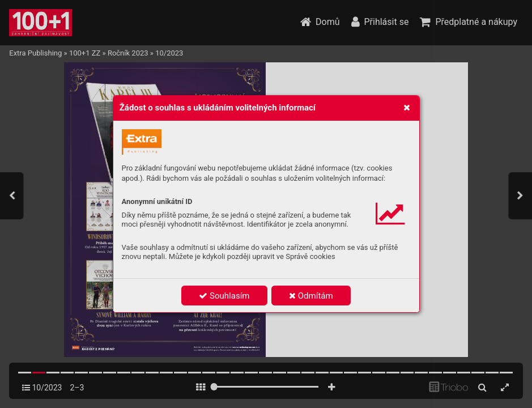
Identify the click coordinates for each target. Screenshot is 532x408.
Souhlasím (224, 296)
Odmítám (311, 296)
